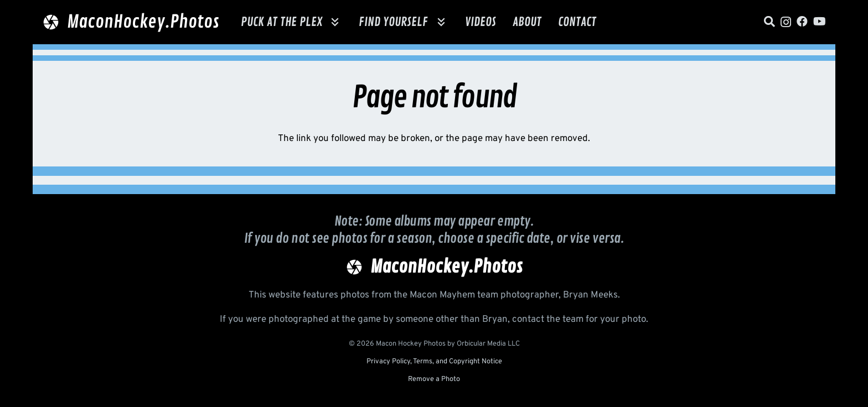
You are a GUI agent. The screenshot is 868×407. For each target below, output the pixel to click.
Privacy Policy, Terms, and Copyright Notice (434, 362)
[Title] (769, 22)
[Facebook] (802, 22)
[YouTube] (820, 22)
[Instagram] (786, 22)
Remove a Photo (434, 379)
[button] (332, 22)
